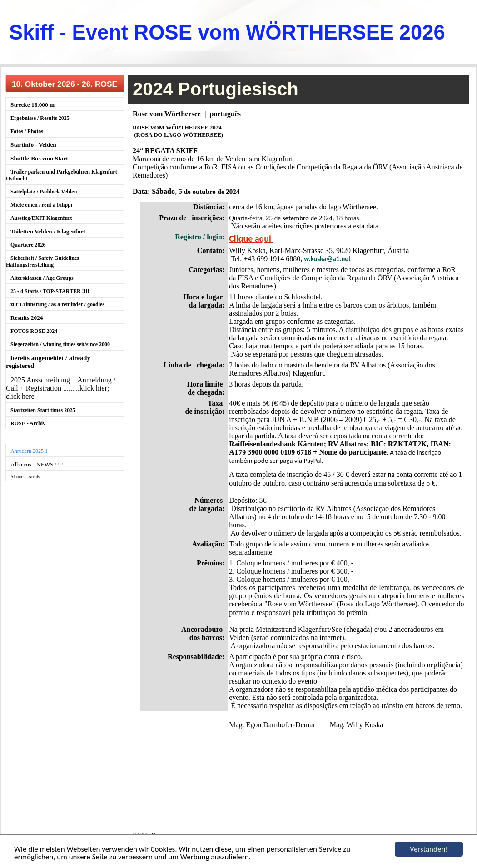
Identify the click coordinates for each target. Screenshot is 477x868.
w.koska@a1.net (327, 259)
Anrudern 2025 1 (29, 451)
